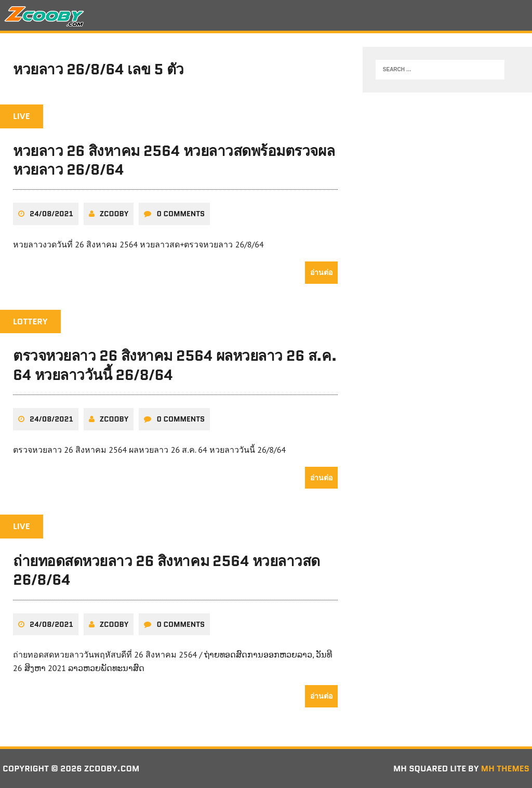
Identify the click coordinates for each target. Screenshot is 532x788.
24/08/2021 (51, 214)
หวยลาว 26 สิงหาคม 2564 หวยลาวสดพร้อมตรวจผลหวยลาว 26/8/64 (174, 160)
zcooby (114, 214)
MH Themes (505, 769)
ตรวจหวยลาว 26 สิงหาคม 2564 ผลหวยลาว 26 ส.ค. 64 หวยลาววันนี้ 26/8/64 (175, 365)
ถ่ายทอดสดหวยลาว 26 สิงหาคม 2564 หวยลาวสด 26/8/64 (167, 570)
